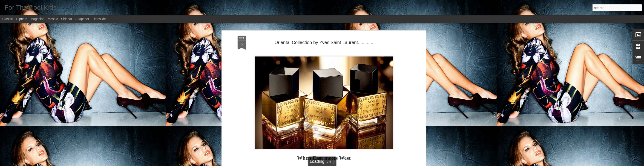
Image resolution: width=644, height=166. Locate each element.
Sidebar (67, 19)
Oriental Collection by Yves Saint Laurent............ (324, 42)
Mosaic (53, 19)
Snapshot (82, 19)
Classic (7, 19)
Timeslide (99, 19)
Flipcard (22, 19)
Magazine (38, 19)
